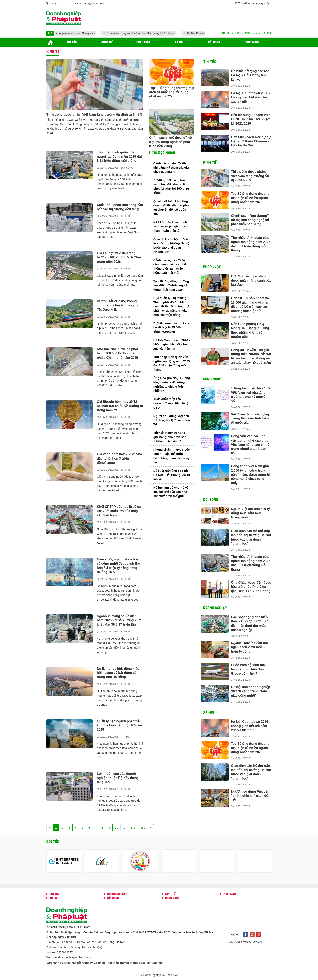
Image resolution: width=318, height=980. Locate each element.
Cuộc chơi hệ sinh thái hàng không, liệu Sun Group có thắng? (248, 669)
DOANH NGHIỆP (215, 608)
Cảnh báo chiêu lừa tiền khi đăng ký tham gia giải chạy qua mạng (171, 167)
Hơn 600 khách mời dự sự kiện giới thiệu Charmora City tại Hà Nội (251, 141)
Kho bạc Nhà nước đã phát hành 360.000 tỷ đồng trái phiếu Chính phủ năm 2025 (117, 353)
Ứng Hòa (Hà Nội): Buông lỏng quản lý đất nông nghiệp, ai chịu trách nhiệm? (172, 384)
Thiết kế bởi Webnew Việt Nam (246, 942)
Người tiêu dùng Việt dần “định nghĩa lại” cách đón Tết (172, 420)
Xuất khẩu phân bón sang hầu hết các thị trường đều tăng (120, 207)
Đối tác (53, 841)
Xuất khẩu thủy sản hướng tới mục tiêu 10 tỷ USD (171, 403)
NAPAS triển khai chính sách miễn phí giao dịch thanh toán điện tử (171, 226)
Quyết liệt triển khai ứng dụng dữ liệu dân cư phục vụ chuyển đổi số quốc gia (172, 207)
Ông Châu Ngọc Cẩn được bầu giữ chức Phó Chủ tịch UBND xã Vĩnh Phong (251, 587)
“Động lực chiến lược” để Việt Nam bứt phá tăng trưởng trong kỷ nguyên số (251, 395)
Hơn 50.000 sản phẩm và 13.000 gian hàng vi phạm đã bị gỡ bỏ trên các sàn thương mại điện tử (251, 304)
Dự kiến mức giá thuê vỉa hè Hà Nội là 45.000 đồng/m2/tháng (171, 327)
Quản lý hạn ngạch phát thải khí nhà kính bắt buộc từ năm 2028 (119, 725)
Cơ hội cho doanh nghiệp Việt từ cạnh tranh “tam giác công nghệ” (251, 691)
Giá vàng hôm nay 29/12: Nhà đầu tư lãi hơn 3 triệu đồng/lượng (119, 458)
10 (117, 828)
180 (143, 828)
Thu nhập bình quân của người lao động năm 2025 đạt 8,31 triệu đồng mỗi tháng (119, 157)
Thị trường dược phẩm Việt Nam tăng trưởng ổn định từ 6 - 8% (94, 115)
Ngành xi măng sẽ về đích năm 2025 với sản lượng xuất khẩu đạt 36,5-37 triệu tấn (119, 620)
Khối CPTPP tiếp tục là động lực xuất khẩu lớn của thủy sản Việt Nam (119, 511)
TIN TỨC (126, 737)
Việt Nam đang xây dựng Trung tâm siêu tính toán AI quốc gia (250, 418)
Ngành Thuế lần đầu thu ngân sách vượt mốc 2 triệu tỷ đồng (250, 647)
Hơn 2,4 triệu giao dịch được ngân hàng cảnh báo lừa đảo (251, 281)
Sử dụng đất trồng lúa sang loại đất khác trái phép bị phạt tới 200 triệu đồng (171, 186)
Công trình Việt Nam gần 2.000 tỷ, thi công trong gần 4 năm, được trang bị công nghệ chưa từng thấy (250, 475)
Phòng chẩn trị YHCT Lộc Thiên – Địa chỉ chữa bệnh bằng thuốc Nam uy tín (172, 456)
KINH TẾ (126, 216)
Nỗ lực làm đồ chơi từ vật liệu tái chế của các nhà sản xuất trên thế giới (171, 492)
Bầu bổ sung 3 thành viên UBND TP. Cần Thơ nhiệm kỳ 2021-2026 (251, 119)
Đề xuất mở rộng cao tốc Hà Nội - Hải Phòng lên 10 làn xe (153, 33)
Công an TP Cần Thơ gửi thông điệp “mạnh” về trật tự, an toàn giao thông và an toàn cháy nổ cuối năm (251, 356)
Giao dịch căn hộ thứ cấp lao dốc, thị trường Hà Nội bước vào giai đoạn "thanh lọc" (172, 245)
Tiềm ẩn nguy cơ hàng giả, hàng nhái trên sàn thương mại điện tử (170, 437)
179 (133, 828)
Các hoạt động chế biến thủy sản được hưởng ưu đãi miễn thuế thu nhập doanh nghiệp (250, 623)
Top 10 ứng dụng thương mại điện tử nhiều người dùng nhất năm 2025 (172, 92)
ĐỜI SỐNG (127, 168)
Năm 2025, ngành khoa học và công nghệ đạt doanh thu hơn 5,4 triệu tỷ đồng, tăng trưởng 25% (118, 566)
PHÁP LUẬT (212, 267)
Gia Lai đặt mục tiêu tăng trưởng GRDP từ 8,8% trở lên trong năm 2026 (119, 257)
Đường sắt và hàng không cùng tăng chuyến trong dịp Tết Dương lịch (118, 305)
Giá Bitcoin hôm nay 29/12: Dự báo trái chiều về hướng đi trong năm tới (120, 406)
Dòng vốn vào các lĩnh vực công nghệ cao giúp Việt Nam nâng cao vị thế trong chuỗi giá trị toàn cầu (250, 445)
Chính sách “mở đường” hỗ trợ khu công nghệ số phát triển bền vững (171, 142)
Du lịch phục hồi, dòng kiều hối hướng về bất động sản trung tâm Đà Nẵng (118, 673)
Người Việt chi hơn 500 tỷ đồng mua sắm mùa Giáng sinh (73, 33)
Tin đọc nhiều (163, 153)
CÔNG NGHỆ (212, 379)
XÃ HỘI (208, 712)
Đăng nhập (261, 4)
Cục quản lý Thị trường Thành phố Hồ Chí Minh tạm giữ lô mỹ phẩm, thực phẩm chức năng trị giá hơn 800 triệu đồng (172, 306)
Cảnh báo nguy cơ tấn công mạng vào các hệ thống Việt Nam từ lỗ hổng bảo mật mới (170, 266)
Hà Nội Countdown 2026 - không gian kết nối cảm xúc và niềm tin (172, 344)
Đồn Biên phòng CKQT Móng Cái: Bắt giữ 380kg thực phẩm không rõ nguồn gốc (250, 330)
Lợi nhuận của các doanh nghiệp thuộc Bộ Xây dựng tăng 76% (117, 778)
